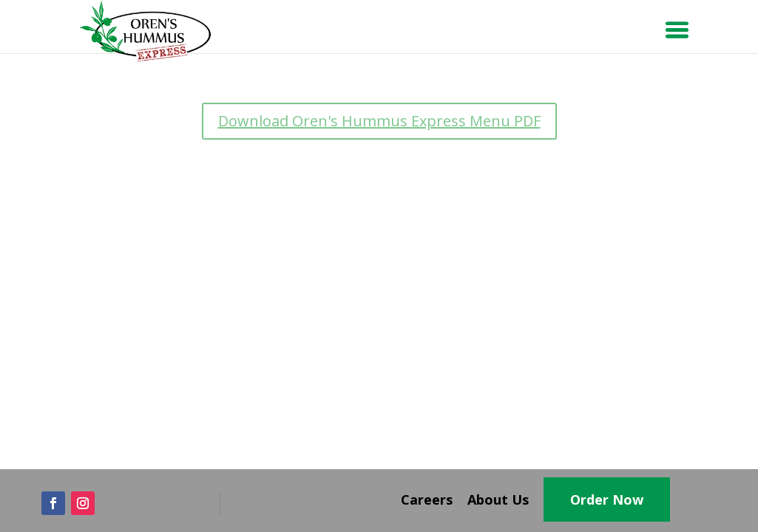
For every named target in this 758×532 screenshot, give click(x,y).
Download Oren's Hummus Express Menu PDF (379, 121)
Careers (427, 499)
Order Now (607, 499)
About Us (498, 499)
